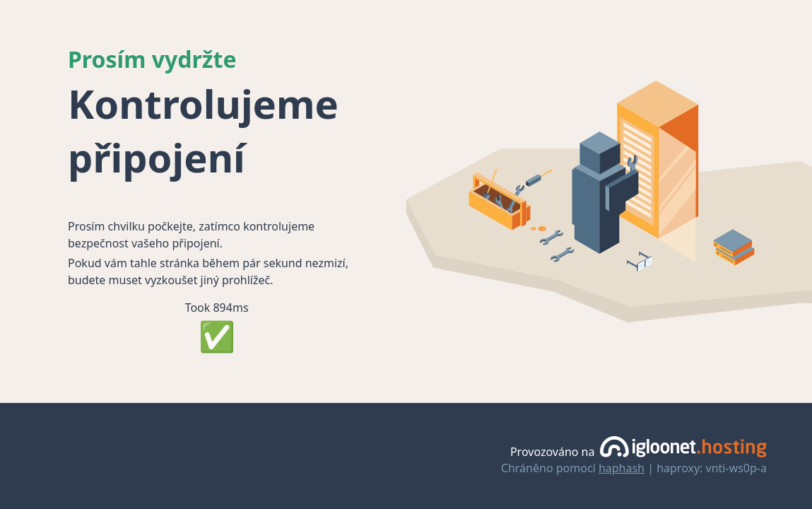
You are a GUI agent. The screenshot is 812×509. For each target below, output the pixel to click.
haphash (622, 468)
